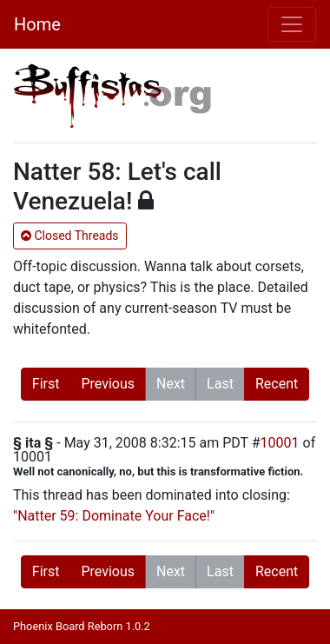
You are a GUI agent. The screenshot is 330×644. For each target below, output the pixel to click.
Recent (277, 384)
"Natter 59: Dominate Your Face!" (114, 516)
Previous (108, 384)
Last (220, 384)
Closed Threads (70, 236)
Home (37, 24)
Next (171, 384)
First (46, 384)
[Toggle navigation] (292, 24)
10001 (280, 443)
